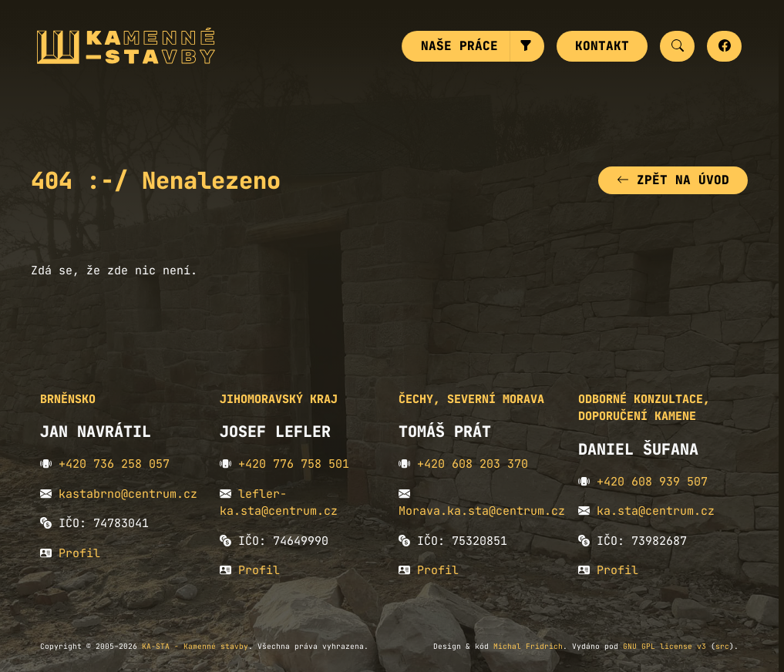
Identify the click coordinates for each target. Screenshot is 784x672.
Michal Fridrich (528, 648)
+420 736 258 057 (114, 465)
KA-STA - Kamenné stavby (195, 648)
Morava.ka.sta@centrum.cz (482, 512)
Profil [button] (79, 555)
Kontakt (602, 47)
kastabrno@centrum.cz (128, 496)
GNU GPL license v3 (665, 648)
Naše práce (459, 47)
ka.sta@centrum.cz (656, 512)
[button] (527, 47)
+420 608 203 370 (473, 465)
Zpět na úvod (673, 181)
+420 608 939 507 (652, 483)
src (722, 648)
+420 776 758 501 (294, 465)
